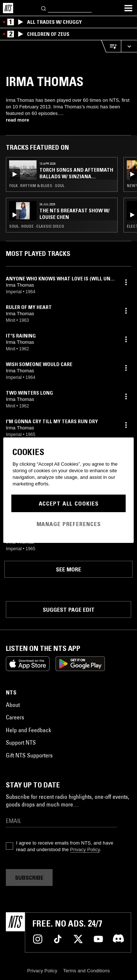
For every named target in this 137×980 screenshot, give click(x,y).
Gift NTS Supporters (29, 755)
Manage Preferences (69, 524)
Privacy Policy (85, 849)
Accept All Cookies (69, 503)
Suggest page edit (69, 610)
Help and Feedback (28, 730)
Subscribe (29, 877)
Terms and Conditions (87, 971)
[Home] (8, 8)
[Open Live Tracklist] (111, 46)
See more (68, 569)
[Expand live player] (129, 46)
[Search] (44, 8)
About (13, 705)
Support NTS (21, 742)
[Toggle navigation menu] (128, 8)
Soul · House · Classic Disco (37, 226)
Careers (15, 717)
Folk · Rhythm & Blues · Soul (37, 186)
